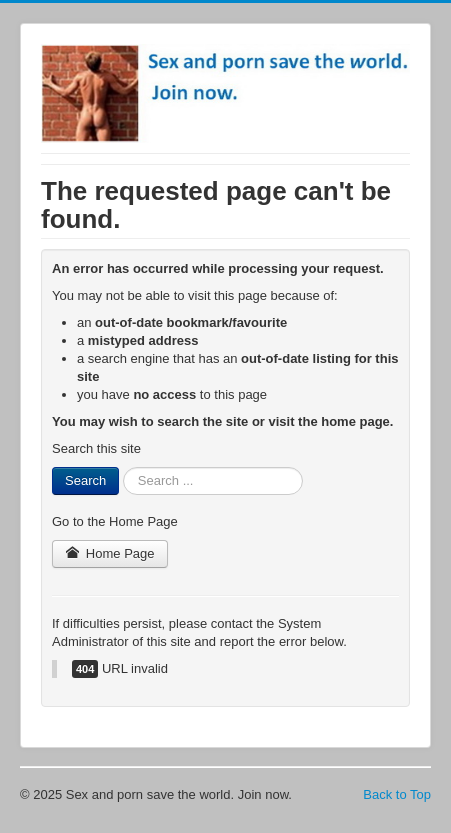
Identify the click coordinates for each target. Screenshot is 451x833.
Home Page (110, 553)
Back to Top (397, 794)
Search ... (119, 467)
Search (85, 480)
